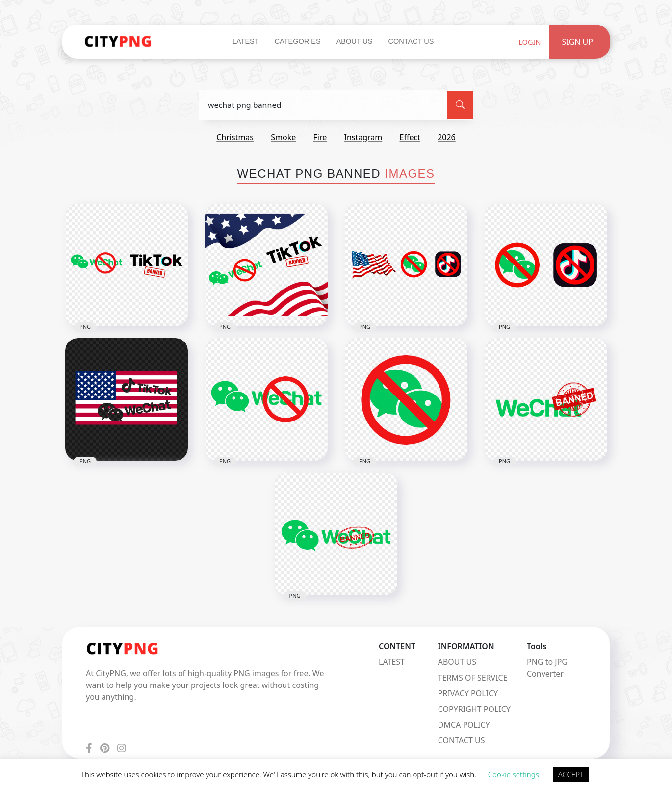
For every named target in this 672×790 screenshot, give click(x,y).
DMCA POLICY (464, 725)
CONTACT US (462, 740)
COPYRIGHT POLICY (474, 709)
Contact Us (411, 41)
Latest (246, 41)
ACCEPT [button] (571, 774)
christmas (235, 137)
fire (320, 137)
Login (530, 42)
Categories (298, 41)
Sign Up (577, 42)
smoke (283, 137)
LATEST (392, 662)
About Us (355, 41)
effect (410, 137)
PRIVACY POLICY (468, 693)
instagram (363, 137)
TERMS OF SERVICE (473, 678)
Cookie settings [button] (514, 774)
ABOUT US (457, 662)
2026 (447, 137)
